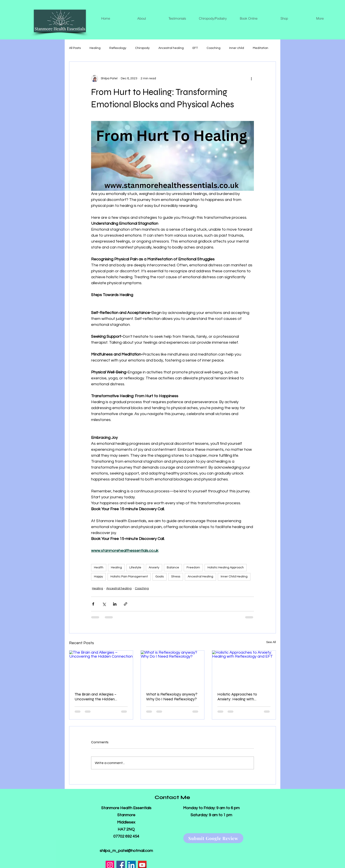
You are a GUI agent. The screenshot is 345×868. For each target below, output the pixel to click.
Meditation (261, 48)
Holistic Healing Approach (226, 568)
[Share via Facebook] (93, 604)
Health (99, 568)
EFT (195, 48)
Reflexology (118, 48)
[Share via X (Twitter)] (104, 604)
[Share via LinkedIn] (115, 604)
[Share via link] (126, 604)
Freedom (193, 568)
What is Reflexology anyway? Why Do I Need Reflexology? (172, 697)
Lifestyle (135, 568)
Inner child (237, 48)
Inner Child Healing (234, 577)
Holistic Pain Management (129, 577)
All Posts (75, 48)
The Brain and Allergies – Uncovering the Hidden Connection (95, 697)
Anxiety (154, 568)
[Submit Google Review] (213, 838)
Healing (95, 48)
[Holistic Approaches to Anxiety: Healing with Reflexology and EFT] (244, 668)
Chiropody (142, 48)
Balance (173, 568)
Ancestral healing (171, 48)
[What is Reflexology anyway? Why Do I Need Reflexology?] (173, 668)
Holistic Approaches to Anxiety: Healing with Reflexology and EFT (237, 697)
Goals (160, 577)
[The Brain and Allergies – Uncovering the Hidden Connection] (101, 668)
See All (271, 642)
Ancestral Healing (200, 577)
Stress (176, 577)
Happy (98, 577)
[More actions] (251, 78)
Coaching (214, 48)
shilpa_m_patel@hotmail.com (126, 851)
